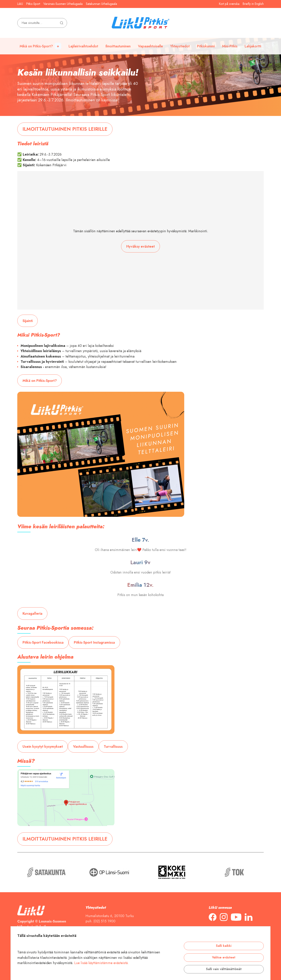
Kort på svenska (229, 4)
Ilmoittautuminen (118, 46)
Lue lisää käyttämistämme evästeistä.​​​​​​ (101, 963)
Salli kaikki (224, 946)
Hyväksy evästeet (140, 246)
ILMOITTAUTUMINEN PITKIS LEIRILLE (65, 129)
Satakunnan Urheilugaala (101, 4)
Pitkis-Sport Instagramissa (94, 642)
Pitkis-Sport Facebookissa (43, 642)
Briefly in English (253, 4)
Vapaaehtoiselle (150, 46)
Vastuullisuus (83, 746)
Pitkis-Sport (33, 4)
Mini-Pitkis (230, 46)
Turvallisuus (113, 746)
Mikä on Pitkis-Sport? (36, 46)
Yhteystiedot (180, 46)
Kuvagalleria (32, 613)
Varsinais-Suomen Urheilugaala (63, 4)
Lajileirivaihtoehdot (83, 46)
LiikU (20, 4)
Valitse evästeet (224, 957)
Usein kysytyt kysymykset (43, 746)
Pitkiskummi (206, 46)
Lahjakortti (253, 46)
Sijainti (28, 321)
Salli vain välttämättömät (224, 969)
